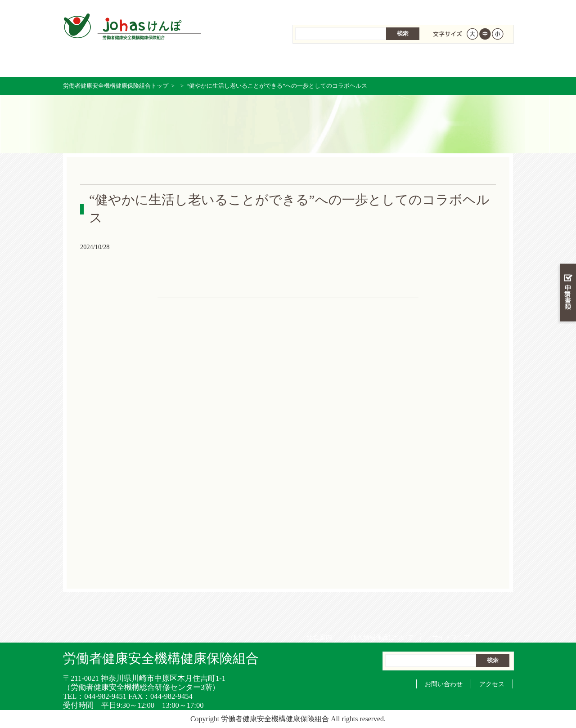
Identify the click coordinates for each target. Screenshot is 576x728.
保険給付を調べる (223, 63)
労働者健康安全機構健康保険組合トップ (116, 86)
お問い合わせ (444, 684)
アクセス (492, 684)
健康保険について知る (159, 63)
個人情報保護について (379, 9)
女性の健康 (352, 63)
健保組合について (481, 63)
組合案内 (316, 9)
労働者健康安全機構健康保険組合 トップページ (95, 63)
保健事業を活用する (288, 63)
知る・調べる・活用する (567, 210)
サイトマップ (448, 9)
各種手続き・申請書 (416, 63)
